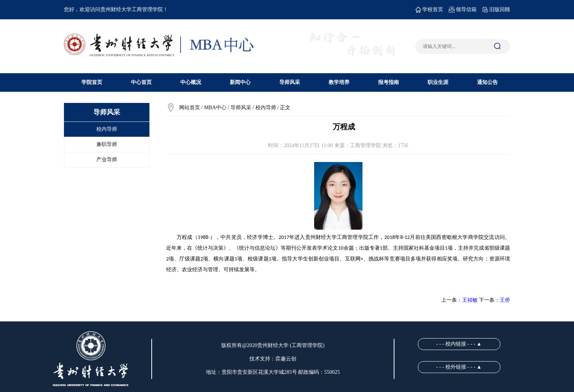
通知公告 (487, 82)
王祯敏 (470, 300)
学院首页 (92, 82)
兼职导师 (107, 144)
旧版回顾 (496, 10)
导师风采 (290, 82)
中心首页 (141, 82)
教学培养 (339, 82)
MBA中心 (215, 108)
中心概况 (191, 82)
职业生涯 (438, 82)
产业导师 (107, 160)
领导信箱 (463, 10)
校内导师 (107, 129)
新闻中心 (240, 82)
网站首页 (190, 108)
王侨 (505, 300)
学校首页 (429, 10)
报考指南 (388, 82)
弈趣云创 (286, 359)
